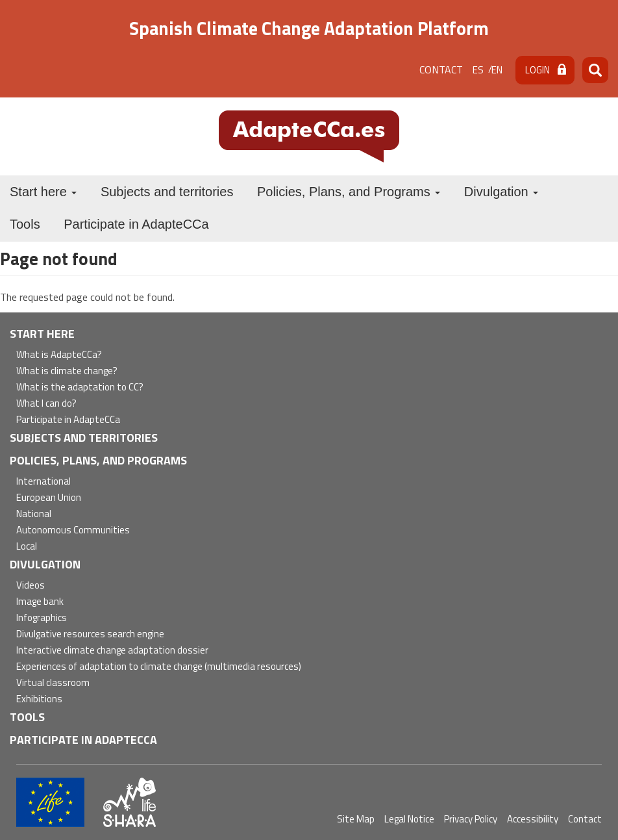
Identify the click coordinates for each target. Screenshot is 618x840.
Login (538, 70)
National (34, 514)
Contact (441, 70)
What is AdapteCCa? (59, 355)
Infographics (42, 618)
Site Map (356, 819)
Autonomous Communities (73, 530)
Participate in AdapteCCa (136, 224)
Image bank (40, 602)
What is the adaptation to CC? (80, 388)
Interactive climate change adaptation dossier (112, 651)
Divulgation (501, 192)
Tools (25, 224)
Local (27, 547)
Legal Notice (409, 819)
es (478, 70)
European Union (49, 498)
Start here (43, 192)
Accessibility (533, 819)
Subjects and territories (167, 192)
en (497, 70)
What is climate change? (67, 371)
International (43, 482)
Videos (31, 586)
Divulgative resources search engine (90, 634)
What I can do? (46, 404)
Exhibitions (39, 699)
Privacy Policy (471, 819)
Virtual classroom (53, 683)
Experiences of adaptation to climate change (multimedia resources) (159, 667)
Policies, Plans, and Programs (349, 192)
